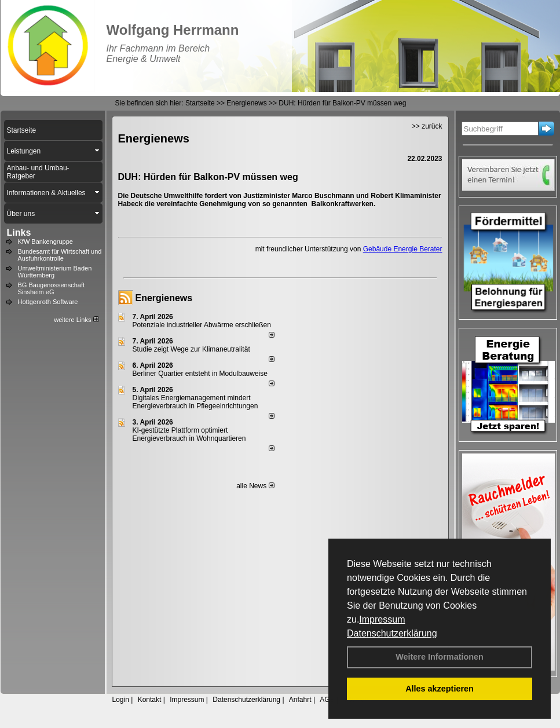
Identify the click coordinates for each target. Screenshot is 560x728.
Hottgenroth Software (48, 302)
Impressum (382, 619)
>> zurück (427, 126)
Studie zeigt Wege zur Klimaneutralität (191, 349)
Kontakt (150, 700)
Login (121, 700)
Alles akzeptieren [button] (440, 689)
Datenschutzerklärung (392, 633)
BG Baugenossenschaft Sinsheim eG (52, 288)
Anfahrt (300, 700)
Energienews (164, 298)
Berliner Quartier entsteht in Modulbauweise (200, 374)
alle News (255, 486)
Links (19, 233)
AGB (327, 700)
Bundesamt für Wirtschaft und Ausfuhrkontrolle (60, 255)
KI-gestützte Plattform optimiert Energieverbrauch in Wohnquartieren (189, 434)
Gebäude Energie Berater (403, 249)
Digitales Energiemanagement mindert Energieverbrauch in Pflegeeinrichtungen (195, 402)
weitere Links (76, 320)
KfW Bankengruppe (45, 242)
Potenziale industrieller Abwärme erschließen (202, 325)
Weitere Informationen (440, 657)
